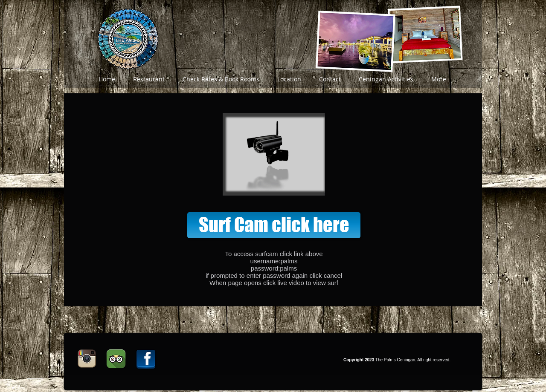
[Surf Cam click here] (274, 225)
